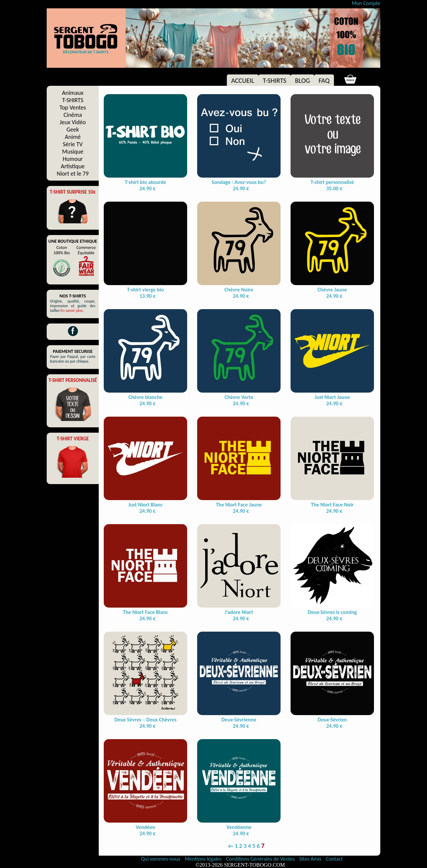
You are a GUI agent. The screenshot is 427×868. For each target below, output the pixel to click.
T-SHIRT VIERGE (73, 439)
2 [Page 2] (241, 846)
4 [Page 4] (249, 846)
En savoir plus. (72, 310)
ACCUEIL (243, 80)
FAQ (324, 80)
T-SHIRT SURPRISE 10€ (73, 192)
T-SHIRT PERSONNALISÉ (73, 380)
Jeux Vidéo (73, 122)
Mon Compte (366, 3)
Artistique (73, 166)
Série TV (73, 144)
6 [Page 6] (258, 846)
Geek (73, 130)
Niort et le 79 (73, 174)
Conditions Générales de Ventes (261, 859)
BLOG (302, 80)
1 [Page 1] (236, 846)
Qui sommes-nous (161, 859)
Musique (73, 152)
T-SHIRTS (275, 80)
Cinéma (73, 115)
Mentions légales (204, 859)
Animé (73, 137)
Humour (73, 159)
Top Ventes (73, 107)
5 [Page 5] (254, 846)
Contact (334, 859)
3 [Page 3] (245, 846)
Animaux (73, 93)
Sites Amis (310, 859)
